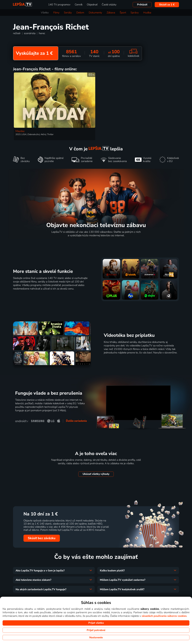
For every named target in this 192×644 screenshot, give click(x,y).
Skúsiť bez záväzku (42, 538)
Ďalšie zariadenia (76, 421)
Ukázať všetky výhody (96, 474)
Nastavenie (96, 637)
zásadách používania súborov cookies (164, 616)
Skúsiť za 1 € (167, 5)
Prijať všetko (96, 623)
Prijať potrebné (96, 630)
